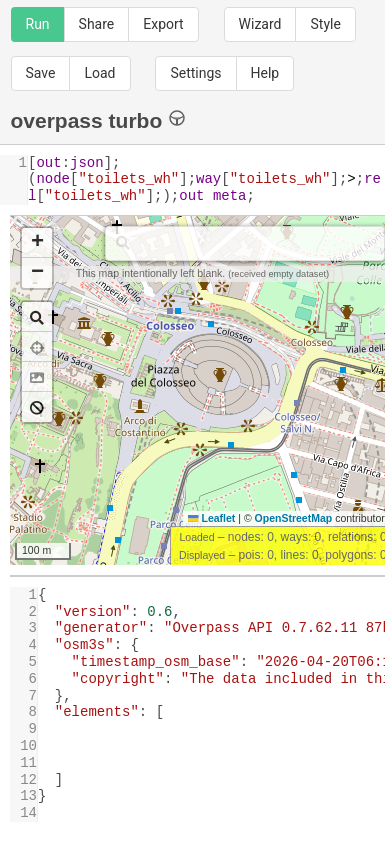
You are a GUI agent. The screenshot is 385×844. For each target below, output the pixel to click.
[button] (37, 243)
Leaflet (211, 518)
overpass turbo (98, 119)
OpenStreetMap (294, 518)
